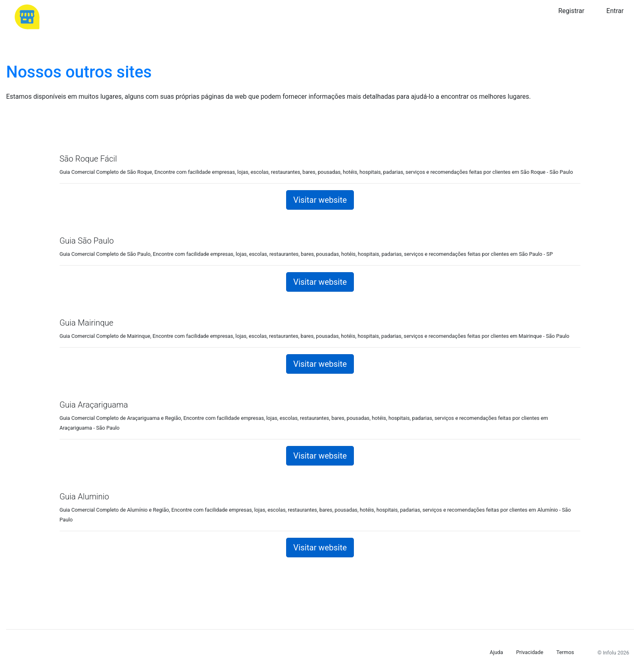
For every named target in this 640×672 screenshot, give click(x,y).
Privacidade (530, 652)
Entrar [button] (615, 11)
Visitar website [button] (320, 200)
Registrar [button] (571, 11)
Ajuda (497, 652)
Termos (565, 652)
